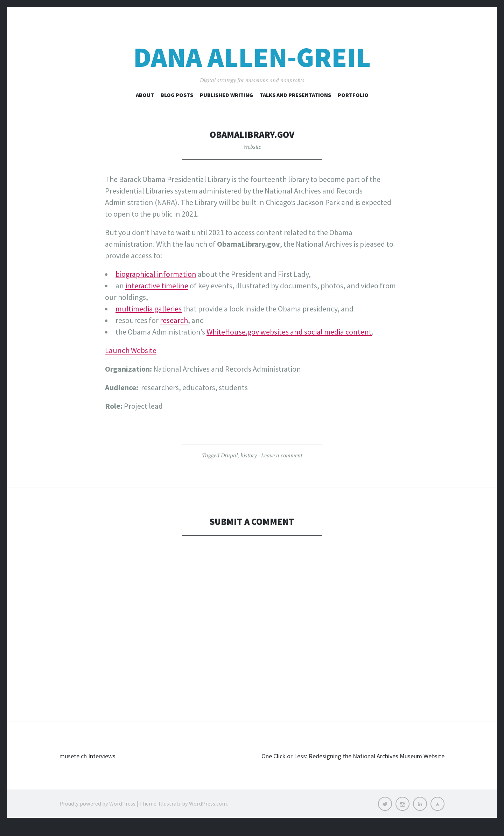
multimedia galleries (149, 309)
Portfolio (353, 95)
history (248, 455)
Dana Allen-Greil (252, 57)
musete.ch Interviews (94, 756)
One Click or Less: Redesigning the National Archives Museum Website (361, 761)
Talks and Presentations (295, 95)
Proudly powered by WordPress (97, 815)
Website (252, 147)
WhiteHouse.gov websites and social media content (289, 332)
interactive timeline (157, 286)
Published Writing (226, 95)
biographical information (156, 274)
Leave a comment (282, 455)
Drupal (229, 455)
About (145, 95)
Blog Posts (177, 95)
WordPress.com (208, 815)
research (174, 320)
